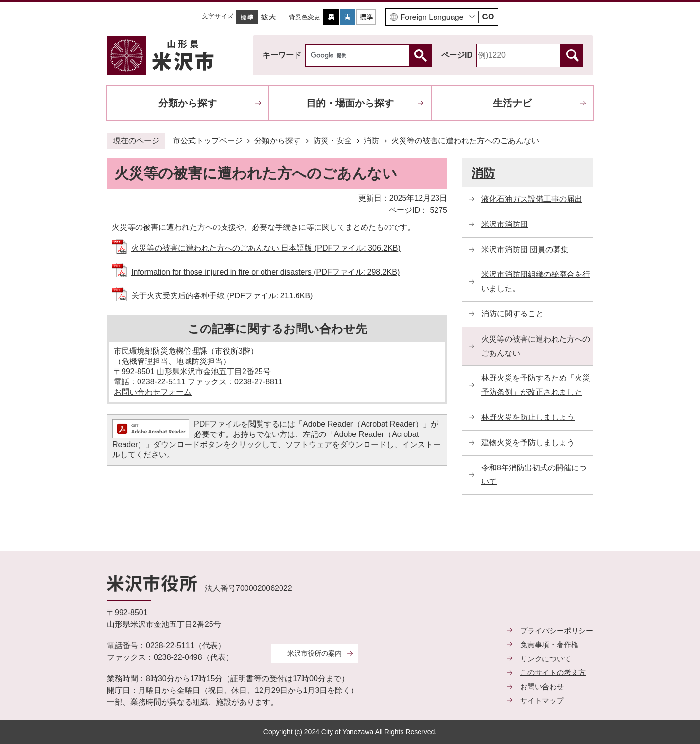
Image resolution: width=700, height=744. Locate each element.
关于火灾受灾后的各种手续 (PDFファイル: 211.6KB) (222, 296)
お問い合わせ (542, 686)
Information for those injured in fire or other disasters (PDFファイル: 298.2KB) (265, 272)
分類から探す (188, 103)
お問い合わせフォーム (153, 392)
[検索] (360, 55)
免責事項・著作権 (549, 645)
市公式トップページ (208, 141)
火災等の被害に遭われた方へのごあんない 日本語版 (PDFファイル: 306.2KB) (266, 248)
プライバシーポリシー (557, 631)
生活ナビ (512, 103)
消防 (371, 141)
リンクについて (546, 659)
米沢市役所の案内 (315, 653)
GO (488, 17)
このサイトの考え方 (553, 672)
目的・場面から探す (350, 103)
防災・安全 (332, 141)
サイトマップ (542, 701)
